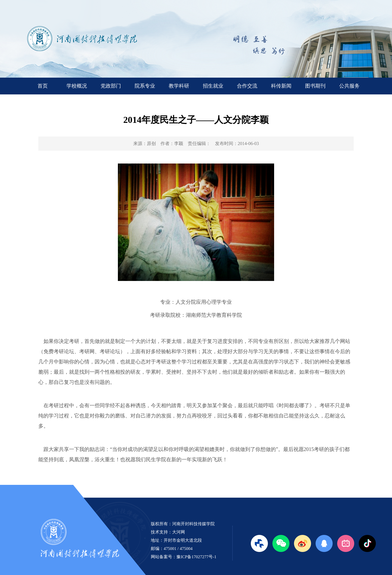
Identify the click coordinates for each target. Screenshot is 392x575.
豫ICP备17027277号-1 (196, 557)
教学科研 (179, 86)
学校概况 (77, 86)
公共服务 (349, 86)
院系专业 (145, 86)
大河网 (179, 532)
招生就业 (213, 86)
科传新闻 (281, 86)
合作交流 (247, 86)
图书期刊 (315, 86)
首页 (43, 86)
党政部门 (111, 86)
